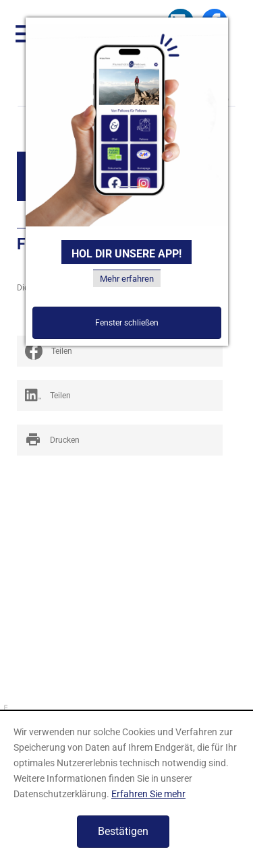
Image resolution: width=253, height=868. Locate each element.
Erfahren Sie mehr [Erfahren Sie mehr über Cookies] (148, 794)
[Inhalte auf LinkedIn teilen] (120, 396)
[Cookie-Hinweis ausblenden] (123, 832)
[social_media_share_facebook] (120, 351)
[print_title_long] (120, 440)
